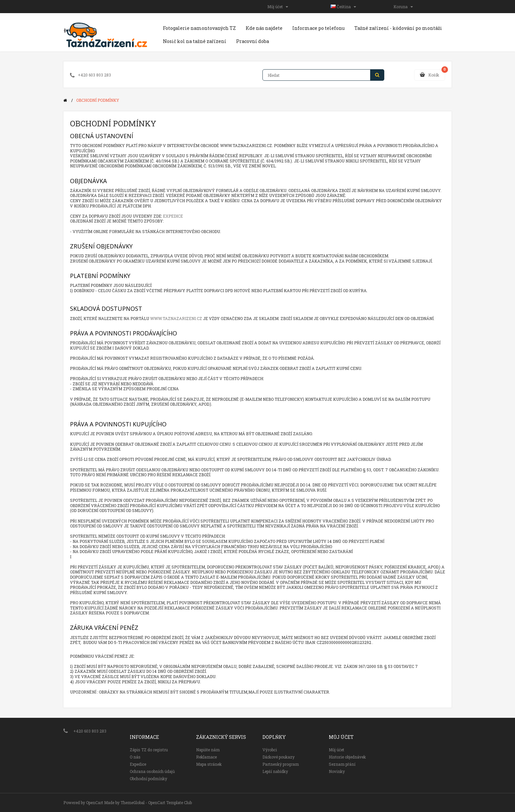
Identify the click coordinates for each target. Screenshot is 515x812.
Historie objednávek (347, 757)
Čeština (343, 7)
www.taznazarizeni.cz (176, 318)
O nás (135, 757)
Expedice (173, 216)
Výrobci (270, 750)
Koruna (403, 7)
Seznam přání (342, 764)
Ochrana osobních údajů (152, 771)
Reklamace (206, 757)
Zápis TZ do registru (149, 750)
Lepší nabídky (275, 771)
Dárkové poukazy (279, 757)
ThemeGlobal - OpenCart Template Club (156, 802)
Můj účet (278, 7)
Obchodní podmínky (98, 100)
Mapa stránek (209, 764)
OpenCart (95, 802)
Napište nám (208, 750)
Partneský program (281, 764)
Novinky (337, 771)
